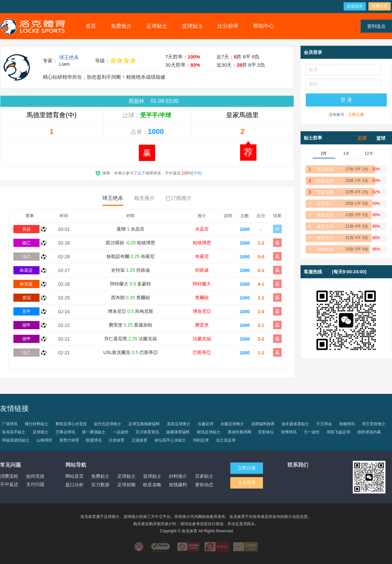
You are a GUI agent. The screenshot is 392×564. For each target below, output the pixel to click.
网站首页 (74, 476)
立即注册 (356, 115)
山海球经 (44, 440)
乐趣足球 (205, 424)
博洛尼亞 (202, 311)
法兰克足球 (226, 440)
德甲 (26, 325)
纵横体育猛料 (178, 432)
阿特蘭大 (202, 284)
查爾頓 (202, 298)
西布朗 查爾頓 (131, 298)
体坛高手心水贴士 (170, 440)
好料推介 (178, 476)
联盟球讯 (94, 440)
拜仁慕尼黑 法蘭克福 (131, 339)
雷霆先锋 (325, 192)
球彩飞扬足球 (338, 432)
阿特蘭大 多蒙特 (131, 284)
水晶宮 (202, 229)
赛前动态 (204, 485)
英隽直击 (325, 215)
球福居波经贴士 (16, 440)
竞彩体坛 (266, 432)
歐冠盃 (26, 284)
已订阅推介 (179, 198)
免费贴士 (100, 476)
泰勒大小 (325, 238)
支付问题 (35, 484)
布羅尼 (202, 256)
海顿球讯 (347, 424)
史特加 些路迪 (131, 270)
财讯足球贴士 (209, 432)
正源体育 (139, 440)
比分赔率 (228, 26)
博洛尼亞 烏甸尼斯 (131, 311)
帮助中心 (264, 26)
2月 (324, 153)
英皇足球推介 (179, 424)
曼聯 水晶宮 (131, 229)
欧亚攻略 (152, 485)
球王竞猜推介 (374, 424)
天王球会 (324, 424)
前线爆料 (178, 485)
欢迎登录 (355, 6)
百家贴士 (204, 476)
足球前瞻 (126, 485)
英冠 (26, 298)
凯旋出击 (325, 181)
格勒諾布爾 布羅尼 (131, 256)
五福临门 (325, 204)
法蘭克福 (202, 339)
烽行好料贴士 (37, 424)
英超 (26, 229)
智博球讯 (289, 432)
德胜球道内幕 (369, 432)
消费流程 (9, 476)
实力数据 (100, 485)
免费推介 (121, 26)
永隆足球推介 (232, 424)
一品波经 (121, 432)
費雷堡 (202, 325)
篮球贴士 (192, 26)
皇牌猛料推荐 (263, 424)
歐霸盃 (26, 270)
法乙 (26, 257)
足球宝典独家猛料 (144, 424)
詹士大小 (325, 226)
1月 (346, 153)
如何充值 (35, 476)
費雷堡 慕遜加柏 (131, 325)
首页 (91, 26)
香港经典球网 (239, 432)
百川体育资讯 (147, 432)
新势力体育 (69, 440)
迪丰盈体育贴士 (295, 424)
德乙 (26, 243)
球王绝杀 (69, 57)
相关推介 (144, 198)
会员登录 (247, 483)
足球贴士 (157, 26)
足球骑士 (41, 432)
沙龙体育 (117, 440)
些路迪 (202, 270)
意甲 (26, 311)
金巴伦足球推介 (107, 424)
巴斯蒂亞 (202, 352)
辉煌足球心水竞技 (71, 424)
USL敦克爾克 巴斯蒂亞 (130, 352)
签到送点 (376, 26)
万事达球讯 (65, 432)
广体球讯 (10, 424)
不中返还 (9, 484)
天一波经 (312, 432)
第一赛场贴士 (94, 432)
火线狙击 (325, 249)
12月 (369, 153)
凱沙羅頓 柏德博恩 (131, 243)
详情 (197, 173)
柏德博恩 (202, 243)
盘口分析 (74, 485)
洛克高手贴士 (14, 432)
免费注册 (380, 6)
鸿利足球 (201, 440)
